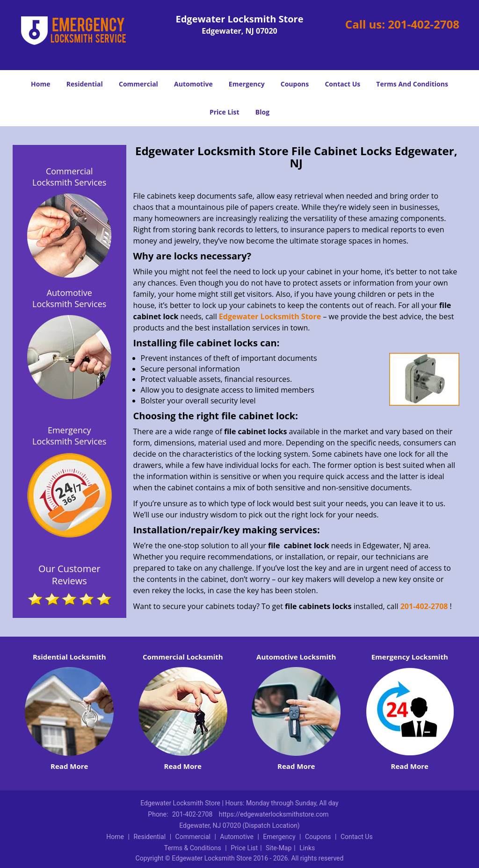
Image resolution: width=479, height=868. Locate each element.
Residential (85, 84)
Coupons (295, 84)
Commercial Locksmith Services (69, 177)
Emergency (247, 84)
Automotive (193, 84)
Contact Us (342, 84)
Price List (225, 112)
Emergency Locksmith (410, 657)
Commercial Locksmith (183, 657)
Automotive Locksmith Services (69, 298)
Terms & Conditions (193, 848)
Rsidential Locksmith (69, 657)
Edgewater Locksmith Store (270, 316)
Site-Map (279, 848)
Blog (262, 112)
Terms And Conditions (412, 84)
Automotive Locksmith (296, 657)
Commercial (138, 84)
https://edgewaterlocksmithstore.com (274, 814)
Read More (69, 766)
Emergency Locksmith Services (69, 436)
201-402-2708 (424, 24)
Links (307, 848)
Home (40, 84)
